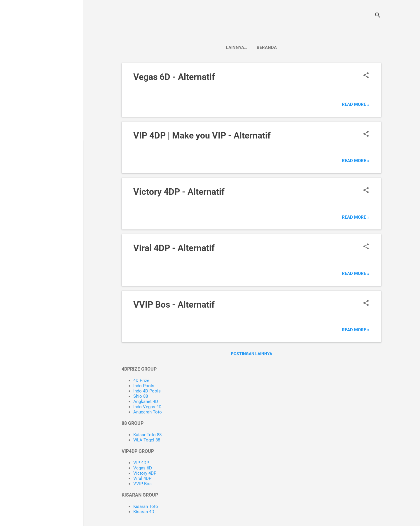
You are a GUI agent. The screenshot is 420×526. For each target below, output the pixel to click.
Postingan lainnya (252, 354)
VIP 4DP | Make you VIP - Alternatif (202, 135)
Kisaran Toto (146, 506)
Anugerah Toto (148, 412)
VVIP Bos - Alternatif (174, 305)
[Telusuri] (378, 16)
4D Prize (141, 381)
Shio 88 (141, 396)
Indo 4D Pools (147, 391)
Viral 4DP (142, 478)
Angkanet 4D (146, 401)
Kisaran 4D (144, 512)
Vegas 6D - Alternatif (174, 77)
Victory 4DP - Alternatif (179, 192)
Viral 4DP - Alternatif (174, 248)
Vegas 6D (143, 468)
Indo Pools (144, 386)
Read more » (356, 104)
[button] (366, 76)
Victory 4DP (145, 473)
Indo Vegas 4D (147, 407)
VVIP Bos (142, 484)
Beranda (252, 48)
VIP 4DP (141, 463)
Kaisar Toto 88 (147, 435)
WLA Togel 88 (147, 440)
